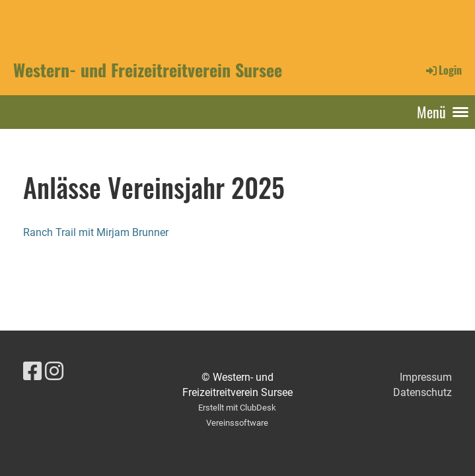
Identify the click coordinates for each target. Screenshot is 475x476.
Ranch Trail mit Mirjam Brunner (96, 232)
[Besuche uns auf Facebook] (32, 372)
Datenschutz (422, 392)
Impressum (426, 377)
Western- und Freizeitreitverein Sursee (148, 70)
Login (443, 70)
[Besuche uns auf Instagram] (54, 372)
